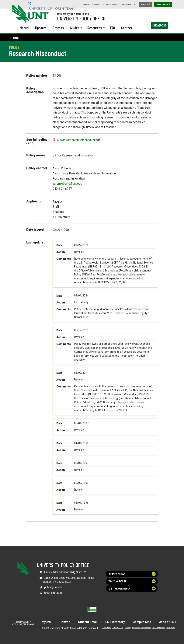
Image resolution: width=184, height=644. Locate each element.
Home (15, 38)
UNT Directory (129, 4)
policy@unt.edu (53, 587)
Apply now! (132, 574)
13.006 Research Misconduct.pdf (78, 140)
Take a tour (132, 581)
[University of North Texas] (19, 13)
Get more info (132, 588)
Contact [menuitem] (127, 28)
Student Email (111, 4)
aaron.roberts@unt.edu (67, 184)
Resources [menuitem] (95, 28)
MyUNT (87, 4)
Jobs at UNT (169, 622)
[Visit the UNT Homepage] (43, 14)
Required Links (156, 628)
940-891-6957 (62, 189)
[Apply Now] (163, 4)
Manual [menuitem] (24, 28)
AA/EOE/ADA (116, 628)
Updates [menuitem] (41, 28)
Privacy (126, 628)
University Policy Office (81, 18)
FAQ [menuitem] (113, 28)
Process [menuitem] (58, 28)
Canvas (97, 4)
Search (160, 25)
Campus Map (143, 622)
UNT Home (169, 628)
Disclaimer (104, 628)
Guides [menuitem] (75, 28)
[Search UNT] (146, 4)
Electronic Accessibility (139, 628)
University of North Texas (73, 14)
